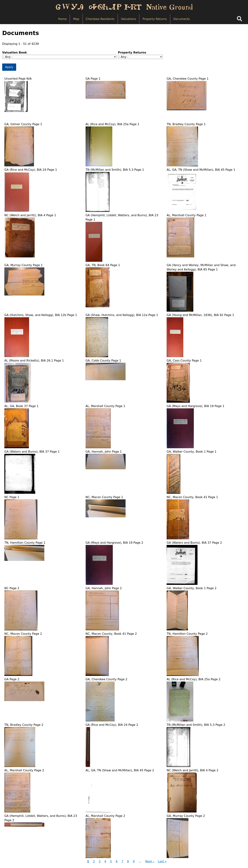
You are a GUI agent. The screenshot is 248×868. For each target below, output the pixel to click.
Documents (182, 19)
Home (62, 19)
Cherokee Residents (100, 19)
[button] (17, 120)
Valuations (129, 19)
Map (76, 19)
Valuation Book (15, 53)
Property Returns (155, 19)
